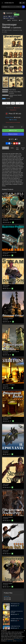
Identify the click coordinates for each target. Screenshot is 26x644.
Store (10, 16)
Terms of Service (18, 639)
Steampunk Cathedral (8, 318)
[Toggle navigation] (2, 3)
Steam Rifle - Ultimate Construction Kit (12, 219)
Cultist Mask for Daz (15, 626)
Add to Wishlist (13, 134)
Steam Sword (6, 484)
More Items (17, 149)
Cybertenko (17, 28)
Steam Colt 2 (6, 550)
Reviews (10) (23, 149)
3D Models (11, 92)
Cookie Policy (10, 641)
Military (19, 92)
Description (6, 148)
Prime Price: (10, 117)
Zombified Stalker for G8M (17, 619)
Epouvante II (6, 451)
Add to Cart (13, 130)
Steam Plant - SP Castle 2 (9, 385)
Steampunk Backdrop (8, 517)
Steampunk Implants (8, 584)
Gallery (16, 16)
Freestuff (6, 18)
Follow (17, 15)
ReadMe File (7, 596)
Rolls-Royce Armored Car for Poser (17, 612)
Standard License (13, 95)
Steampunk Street (7, 418)
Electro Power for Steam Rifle (10, 252)
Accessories (11, 93)
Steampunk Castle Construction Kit (11, 352)
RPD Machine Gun (15, 604)
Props (15, 92)
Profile (5, 16)
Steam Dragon (6, 285)
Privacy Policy (19, 641)
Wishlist (12, 18)
